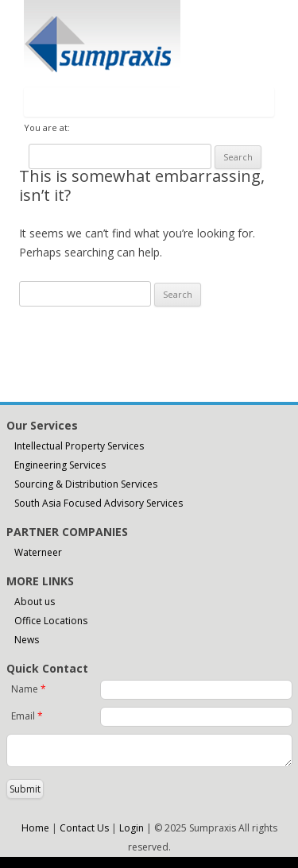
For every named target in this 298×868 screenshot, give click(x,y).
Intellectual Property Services (79, 446)
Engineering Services (60, 465)
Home (35, 828)
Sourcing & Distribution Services (86, 484)
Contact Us (84, 828)
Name (29, 689)
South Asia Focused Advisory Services (99, 503)
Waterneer (38, 552)
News (27, 640)
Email (27, 716)
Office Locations (51, 621)
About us (35, 602)
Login (132, 828)
